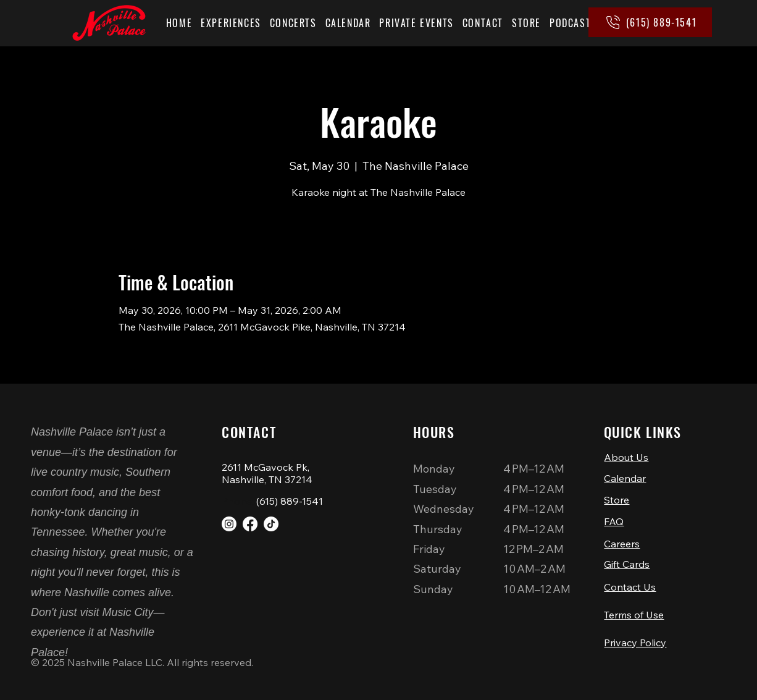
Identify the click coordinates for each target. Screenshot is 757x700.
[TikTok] (271, 524)
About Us (626, 457)
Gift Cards (627, 564)
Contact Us (630, 587)
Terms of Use (634, 615)
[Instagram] (229, 524)
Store (617, 500)
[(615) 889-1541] (650, 22)
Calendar (625, 478)
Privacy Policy (635, 643)
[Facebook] (250, 524)
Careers (622, 544)
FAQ (614, 521)
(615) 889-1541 (290, 501)
